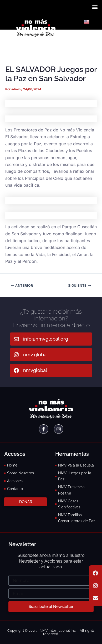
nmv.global (35, 355)
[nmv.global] (16, 355)
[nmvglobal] (16, 370)
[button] (95, 7)
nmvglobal (35, 370)
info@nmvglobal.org (46, 339)
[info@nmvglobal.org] (16, 339)
